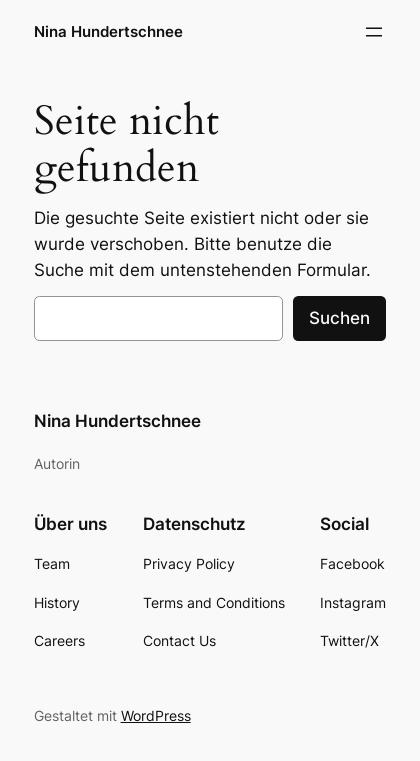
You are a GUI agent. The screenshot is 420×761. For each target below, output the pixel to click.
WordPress (156, 715)
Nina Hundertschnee (108, 32)
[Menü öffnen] (374, 32)
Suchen (339, 318)
